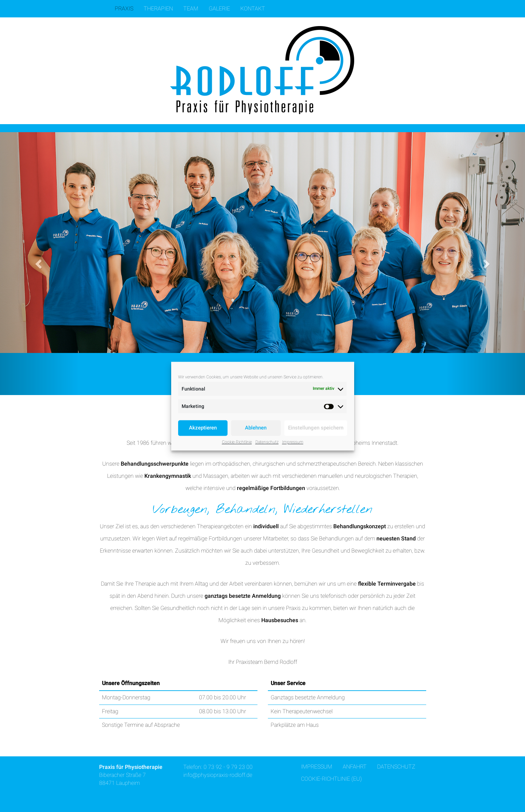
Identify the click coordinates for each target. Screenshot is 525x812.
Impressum (293, 442)
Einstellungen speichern (316, 428)
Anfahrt (355, 767)
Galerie (219, 9)
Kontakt (253, 9)
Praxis (124, 9)
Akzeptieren (203, 428)
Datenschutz (267, 442)
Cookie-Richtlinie (237, 442)
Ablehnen (256, 428)
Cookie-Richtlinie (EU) (331, 779)
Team (191, 9)
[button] (39, 264)
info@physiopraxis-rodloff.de (218, 775)
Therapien (158, 9)
